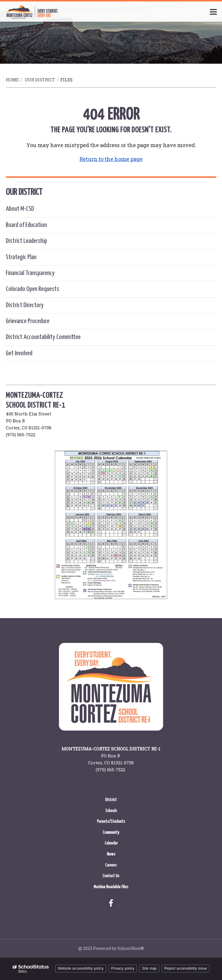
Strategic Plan (21, 257)
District (111, 800)
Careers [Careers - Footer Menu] (111, 865)
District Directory (25, 305)
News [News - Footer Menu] (111, 854)
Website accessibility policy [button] (81, 968)
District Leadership (26, 241)
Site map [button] (149, 968)
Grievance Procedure (28, 321)
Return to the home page (111, 159)
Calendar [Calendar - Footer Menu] (111, 843)
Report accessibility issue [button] (186, 968)
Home (12, 80)
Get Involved (19, 353)
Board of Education (26, 225)
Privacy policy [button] (123, 968)
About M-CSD (20, 209)
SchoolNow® (131, 948)
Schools (111, 811)
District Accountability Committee (43, 337)
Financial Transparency (30, 273)
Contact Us (111, 876)
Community (111, 832)
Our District (40, 80)
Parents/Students (111, 821)
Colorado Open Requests (33, 289)
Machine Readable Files (111, 887)
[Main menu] (213, 12)
